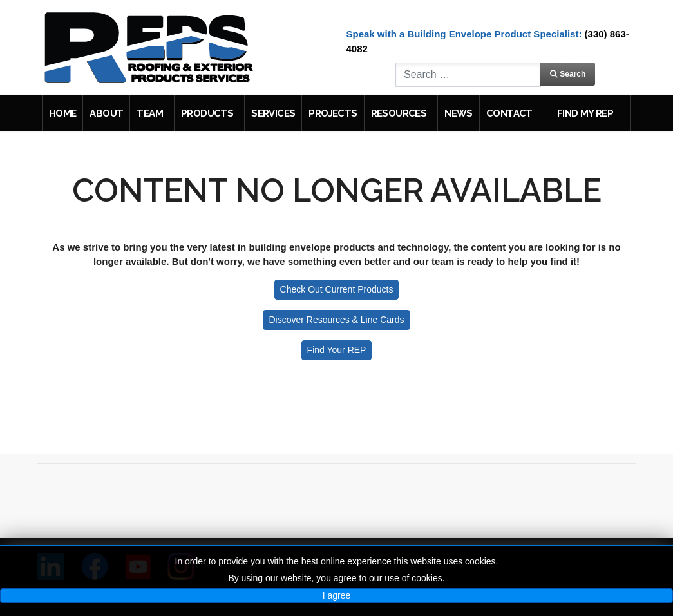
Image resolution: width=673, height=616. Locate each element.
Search (568, 74)
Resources (399, 113)
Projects (333, 113)
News (459, 113)
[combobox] (468, 75)
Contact (509, 113)
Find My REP (585, 113)
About (106, 113)
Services (273, 113)
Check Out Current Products (337, 289)
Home (63, 113)
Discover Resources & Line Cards (336, 320)
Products (207, 113)
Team (150, 113)
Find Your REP (337, 350)
